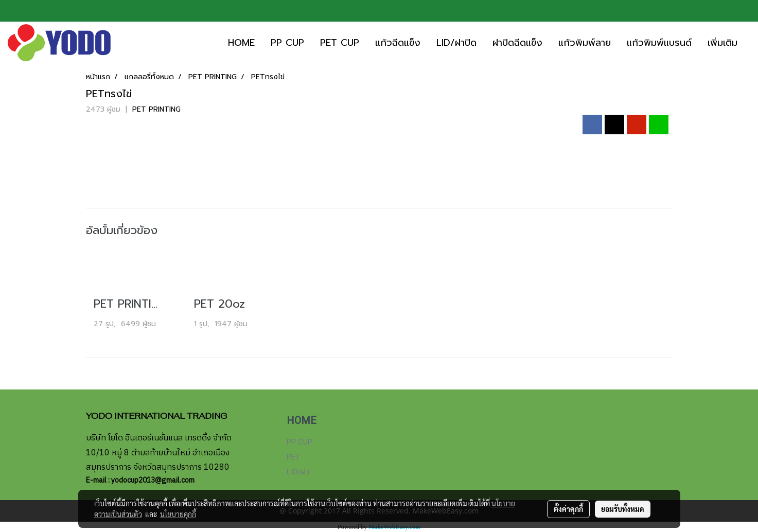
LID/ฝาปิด (456, 43)
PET (293, 457)
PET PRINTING (156, 109)
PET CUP (340, 43)
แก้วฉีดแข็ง (398, 43)
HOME (241, 43)
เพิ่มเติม (722, 43)
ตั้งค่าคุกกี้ (568, 509)
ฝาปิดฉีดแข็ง (517, 43)
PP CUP (287, 43)
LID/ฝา (298, 472)
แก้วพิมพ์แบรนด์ (659, 43)
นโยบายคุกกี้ (178, 514)
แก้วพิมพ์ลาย (585, 43)
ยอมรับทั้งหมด (623, 509)
